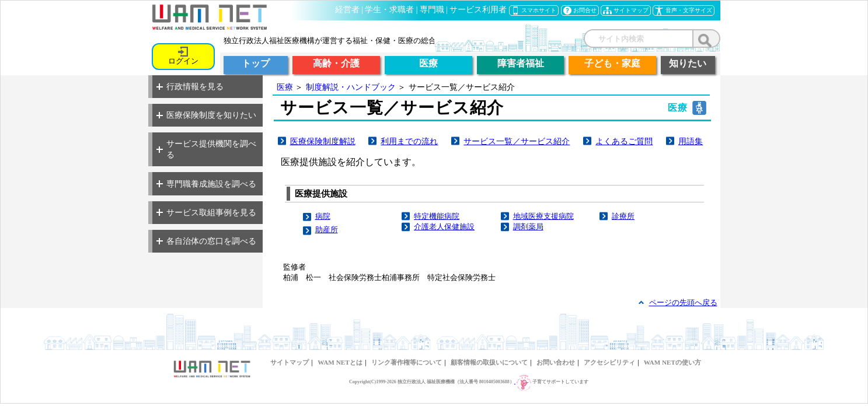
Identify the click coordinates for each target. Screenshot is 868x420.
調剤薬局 (528, 227)
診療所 (623, 216)
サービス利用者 (478, 10)
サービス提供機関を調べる (206, 149)
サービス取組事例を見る (206, 212)
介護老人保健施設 (444, 227)
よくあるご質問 (624, 141)
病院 (323, 216)
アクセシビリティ (609, 362)
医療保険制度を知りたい (206, 115)
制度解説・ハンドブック (351, 87)
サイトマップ (290, 362)
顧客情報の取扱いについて (489, 362)
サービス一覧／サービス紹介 (517, 141)
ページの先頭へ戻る (683, 302)
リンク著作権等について (407, 362)
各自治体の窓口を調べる (206, 241)
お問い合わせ (556, 362)
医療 (285, 87)
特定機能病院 (437, 216)
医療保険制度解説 (323, 141)
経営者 (347, 10)
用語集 (691, 141)
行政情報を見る (190, 86)
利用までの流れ (409, 141)
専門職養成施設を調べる (206, 184)
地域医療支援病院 (543, 216)
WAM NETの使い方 (672, 362)
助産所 (327, 230)
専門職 (432, 10)
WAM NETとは (340, 362)
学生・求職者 (389, 10)
